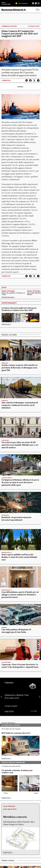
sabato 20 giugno (8, 291)
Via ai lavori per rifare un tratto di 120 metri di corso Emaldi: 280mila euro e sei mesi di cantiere (20, 445)
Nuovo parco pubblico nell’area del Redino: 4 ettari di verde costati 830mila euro (19, 557)
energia (4, 627)
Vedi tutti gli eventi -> (8, 297)
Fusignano (5, 440)
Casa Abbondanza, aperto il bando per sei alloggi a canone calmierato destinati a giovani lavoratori (20, 595)
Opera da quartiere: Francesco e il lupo (13, 294)
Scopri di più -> (6, 324)
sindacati (5, 363)
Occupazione (6, 662)
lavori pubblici (7, 478)
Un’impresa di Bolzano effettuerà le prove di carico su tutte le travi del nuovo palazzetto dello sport (20, 483)
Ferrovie (5, 401)
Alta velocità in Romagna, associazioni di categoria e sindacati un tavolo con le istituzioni (20, 405)
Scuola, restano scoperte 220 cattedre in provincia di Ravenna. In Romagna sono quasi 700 (19, 368)
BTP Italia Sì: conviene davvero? (16, 733)
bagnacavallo (7, 552)
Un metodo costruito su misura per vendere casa (17, 772)
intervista (5, 515)
